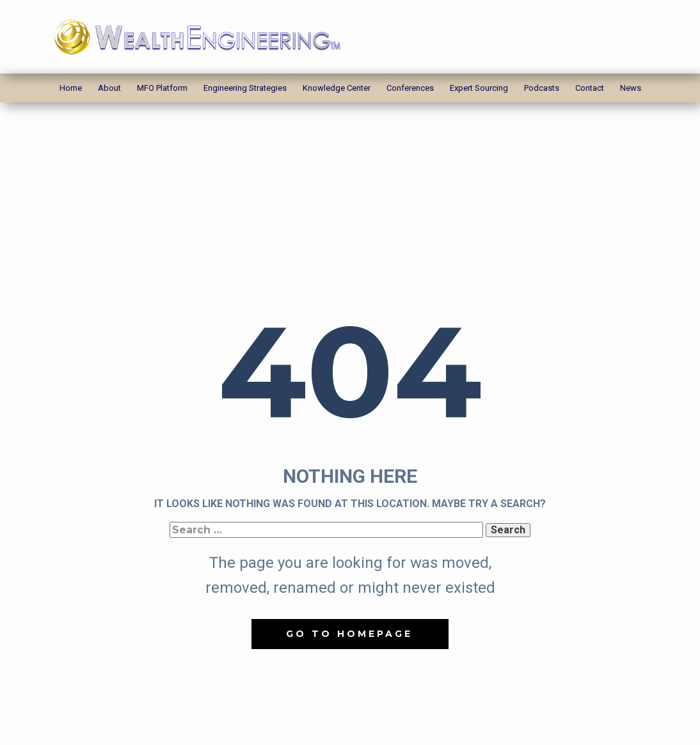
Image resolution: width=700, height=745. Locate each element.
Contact (590, 88)
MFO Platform (162, 88)
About (109, 88)
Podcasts (542, 88)
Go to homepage (349, 634)
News (631, 88)
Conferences (410, 88)
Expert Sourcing (479, 88)
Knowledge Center (337, 88)
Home (71, 88)
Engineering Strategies (245, 88)
